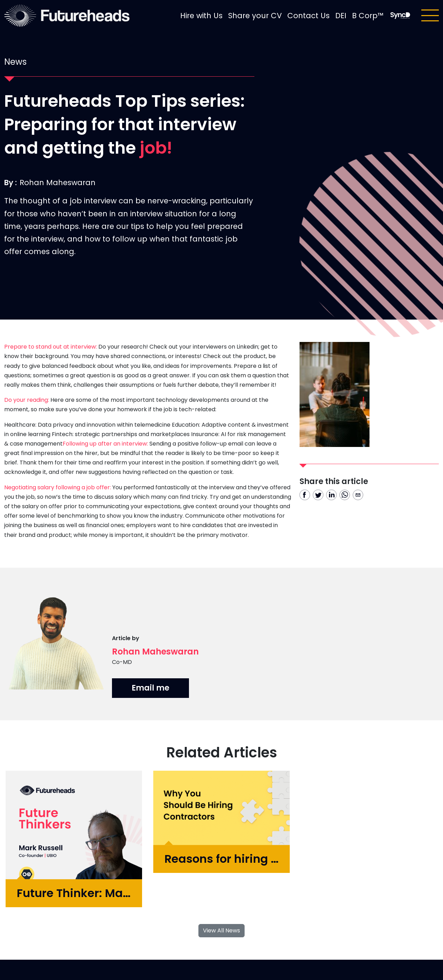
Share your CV (255, 16)
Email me (150, 688)
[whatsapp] (345, 495)
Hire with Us (201, 16)
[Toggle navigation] (430, 15)
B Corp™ (368, 16)
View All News (221, 930)
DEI (341, 16)
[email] (358, 495)
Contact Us (308, 16)
